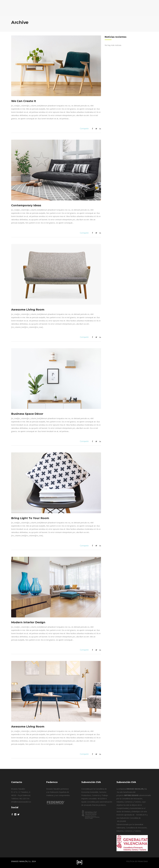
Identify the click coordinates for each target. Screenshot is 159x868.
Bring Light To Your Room (30, 518)
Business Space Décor (27, 414)
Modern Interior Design (28, 622)
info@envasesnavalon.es (21, 802)
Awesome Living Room (28, 310)
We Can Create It (24, 101)
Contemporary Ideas (26, 205)
